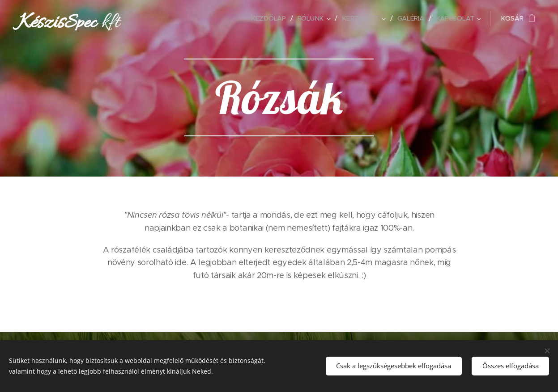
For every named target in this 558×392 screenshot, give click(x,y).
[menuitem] (271, 18)
